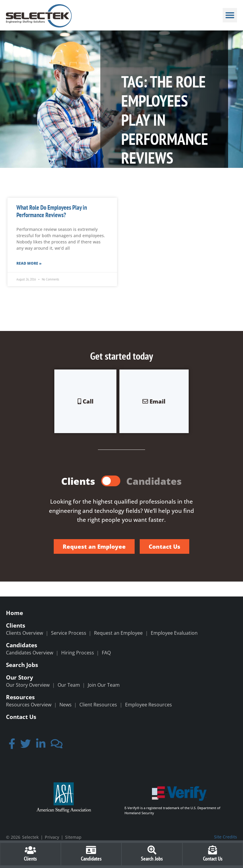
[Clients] (30, 850)
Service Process (69, 633)
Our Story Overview (28, 685)
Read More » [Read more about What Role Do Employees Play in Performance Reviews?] (29, 263)
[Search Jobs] (152, 850)
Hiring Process (78, 653)
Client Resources (98, 705)
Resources (20, 697)
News (66, 705)
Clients (16, 625)
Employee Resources (149, 705)
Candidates (21, 645)
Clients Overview (24, 633)
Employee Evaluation (174, 633)
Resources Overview (29, 705)
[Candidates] (91, 850)
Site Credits (226, 837)
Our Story (20, 677)
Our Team (69, 685)
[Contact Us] (213, 850)
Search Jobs (22, 665)
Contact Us (21, 717)
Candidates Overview (30, 653)
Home (14, 613)
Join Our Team (104, 685)
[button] (230, 15)
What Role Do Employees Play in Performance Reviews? (52, 211)
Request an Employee (118, 633)
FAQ (106, 653)
